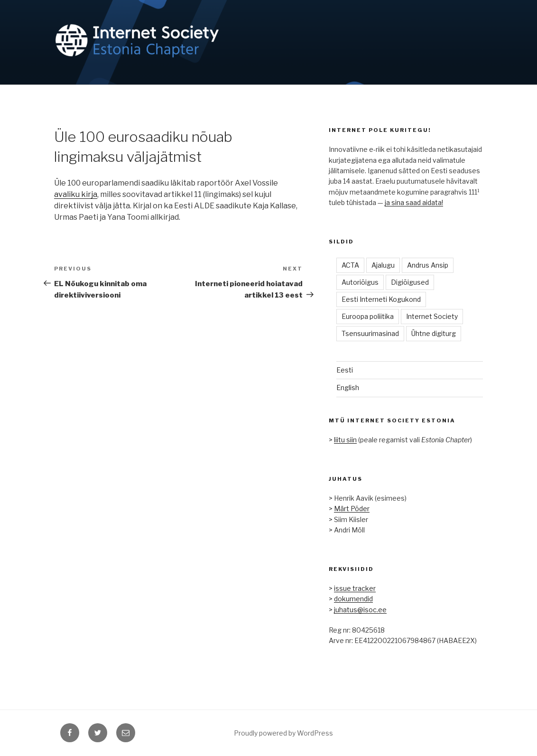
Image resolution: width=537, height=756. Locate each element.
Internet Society (432, 316)
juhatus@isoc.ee (360, 610)
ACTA (350, 265)
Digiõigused (410, 282)
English (348, 387)
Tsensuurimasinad (370, 333)
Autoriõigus (360, 282)
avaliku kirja (76, 194)
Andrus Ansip (428, 265)
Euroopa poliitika (368, 316)
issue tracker (355, 588)
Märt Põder (352, 509)
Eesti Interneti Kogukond (381, 299)
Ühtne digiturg (434, 333)
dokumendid (353, 599)
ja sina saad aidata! (414, 202)
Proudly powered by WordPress (283, 733)
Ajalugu (383, 265)
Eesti (345, 370)
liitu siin (345, 440)
